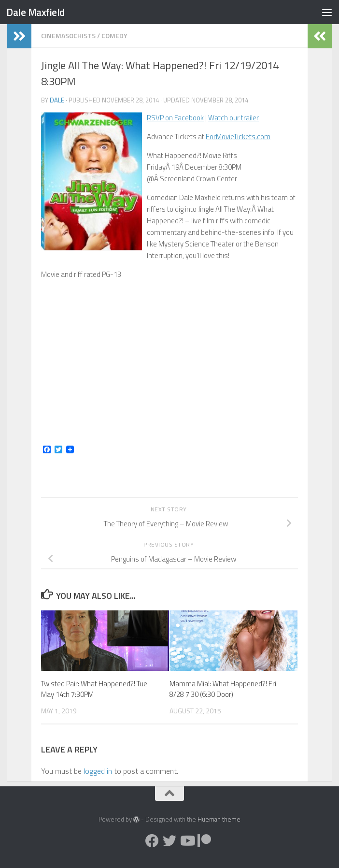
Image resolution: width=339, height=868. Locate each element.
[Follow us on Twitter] (169, 841)
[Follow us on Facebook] (152, 841)
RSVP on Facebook (175, 118)
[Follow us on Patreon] (204, 841)
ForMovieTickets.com (238, 137)
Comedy (114, 36)
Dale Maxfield (35, 12)
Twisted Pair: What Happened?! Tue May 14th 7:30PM (94, 689)
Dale (57, 100)
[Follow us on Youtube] (187, 841)
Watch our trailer (233, 118)
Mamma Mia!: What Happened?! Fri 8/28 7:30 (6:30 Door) (223, 689)
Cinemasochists (68, 36)
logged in (98, 771)
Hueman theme (219, 819)
